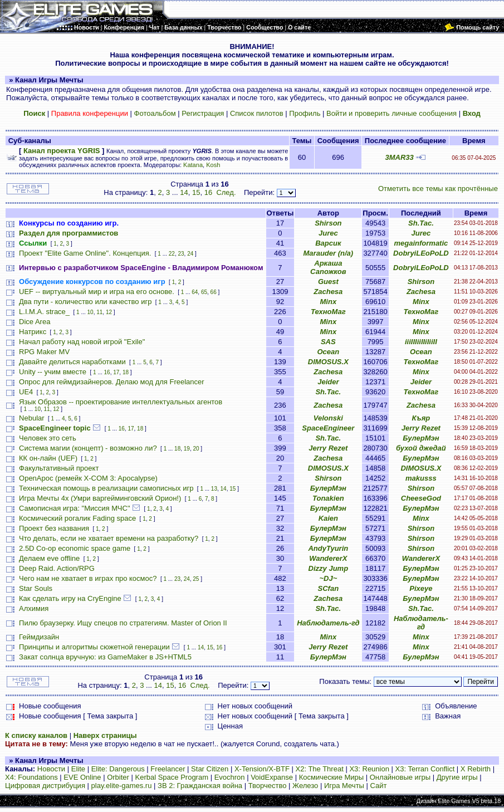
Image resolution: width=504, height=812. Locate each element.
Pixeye (421, 588)
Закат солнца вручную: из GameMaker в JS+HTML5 (105, 657)
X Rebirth (476, 769)
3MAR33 (400, 157)
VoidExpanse (272, 777)
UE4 (26, 392)
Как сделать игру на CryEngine (70, 598)
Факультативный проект (59, 468)
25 (196, 579)
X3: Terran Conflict (425, 769)
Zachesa (328, 292)
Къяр (421, 418)
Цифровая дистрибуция (45, 786)
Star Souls (36, 588)
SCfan (329, 588)
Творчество (268, 786)
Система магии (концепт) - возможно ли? (88, 448)
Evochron (230, 777)
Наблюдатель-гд (328, 623)
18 (126, 372)
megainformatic (421, 243)
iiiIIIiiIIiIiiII (421, 342)
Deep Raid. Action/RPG (57, 568)
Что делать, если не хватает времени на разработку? (109, 538)
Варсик (328, 243)
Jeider (328, 382)
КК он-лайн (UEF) (48, 458)
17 (116, 372)
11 (99, 312)
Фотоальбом (155, 113)
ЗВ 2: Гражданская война (200, 786)
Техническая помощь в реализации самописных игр (106, 488)
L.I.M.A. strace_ (44, 312)
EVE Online (82, 777)
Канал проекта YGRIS (62, 151)
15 (196, 192)
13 (214, 489)
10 (90, 312)
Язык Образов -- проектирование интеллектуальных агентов (121, 402)
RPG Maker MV (44, 352)
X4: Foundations (31, 777)
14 (184, 192)
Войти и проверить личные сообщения (392, 113)
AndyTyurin (328, 548)
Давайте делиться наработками (72, 362)
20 (196, 449)
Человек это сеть (48, 438)
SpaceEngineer (328, 428)
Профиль (305, 113)
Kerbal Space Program (172, 777)
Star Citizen (210, 769)
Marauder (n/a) (329, 253)
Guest (328, 282)
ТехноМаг (328, 312)
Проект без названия (54, 528)
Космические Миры (331, 777)
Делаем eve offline (49, 558)
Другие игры (457, 777)
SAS (328, 342)
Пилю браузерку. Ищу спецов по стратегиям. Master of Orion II (123, 623)
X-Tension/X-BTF (262, 769)
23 (181, 254)
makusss (421, 478)
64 (195, 292)
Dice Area (35, 322)
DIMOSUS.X (328, 362)
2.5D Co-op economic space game (75, 548)
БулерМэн (421, 438)
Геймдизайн (39, 637)
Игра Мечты (344, 786)
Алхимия (34, 608)
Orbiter (118, 777)
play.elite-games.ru (122, 786)
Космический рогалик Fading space (77, 518)
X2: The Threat (320, 769)
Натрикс (33, 332)
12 (109, 312)
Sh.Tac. (421, 223)
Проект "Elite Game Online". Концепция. (85, 253)
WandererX (328, 558)
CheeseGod (421, 498)
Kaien (328, 518)
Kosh (213, 165)
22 (172, 254)
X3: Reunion (369, 769)
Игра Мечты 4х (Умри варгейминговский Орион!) (100, 498)
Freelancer (168, 769)
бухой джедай (421, 448)
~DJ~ (328, 578)
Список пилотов (257, 113)
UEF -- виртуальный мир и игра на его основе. (97, 292)
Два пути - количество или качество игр (85, 302)
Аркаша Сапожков (328, 267)
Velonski (328, 418)
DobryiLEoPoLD (421, 253)
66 (214, 292)
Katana (193, 165)
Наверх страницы (105, 735)
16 (208, 192)
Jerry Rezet (421, 428)
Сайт (379, 786)
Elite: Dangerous (118, 769)
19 (187, 449)
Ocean (328, 352)
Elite (78, 769)
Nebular (32, 418)
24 (190, 254)
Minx (329, 302)
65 (204, 292)
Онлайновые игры (400, 777)
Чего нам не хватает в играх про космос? (88, 578)
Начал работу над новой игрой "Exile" (82, 342)
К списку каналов (36, 735)
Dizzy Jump (329, 568)
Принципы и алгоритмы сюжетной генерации (94, 647)
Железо (305, 786)
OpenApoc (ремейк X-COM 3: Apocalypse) (88, 478)
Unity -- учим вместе (53, 372)
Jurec (328, 233)
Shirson (328, 223)
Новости (51, 769)
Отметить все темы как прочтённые (438, 189)
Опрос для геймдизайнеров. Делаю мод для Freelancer (112, 382)
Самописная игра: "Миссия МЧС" (74, 508)
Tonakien (328, 498)
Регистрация (203, 113)
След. (226, 192)
